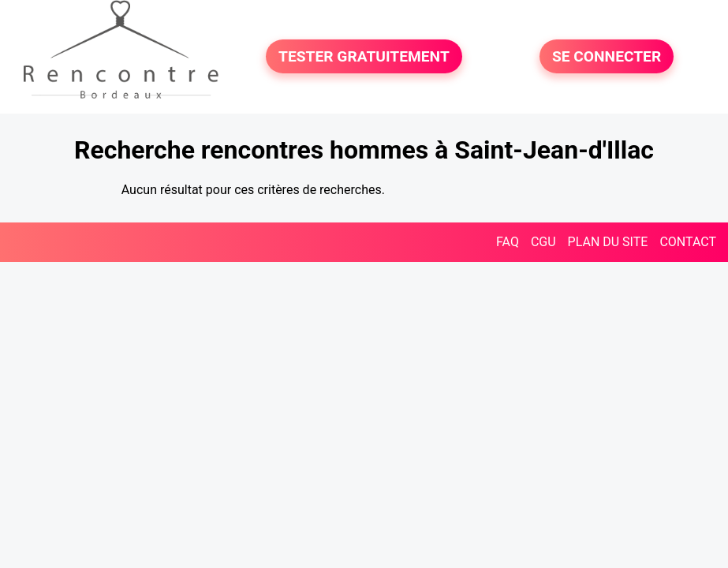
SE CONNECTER (607, 56)
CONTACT (688, 242)
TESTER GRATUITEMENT (364, 56)
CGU (543, 242)
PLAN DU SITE (608, 242)
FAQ (508, 242)
